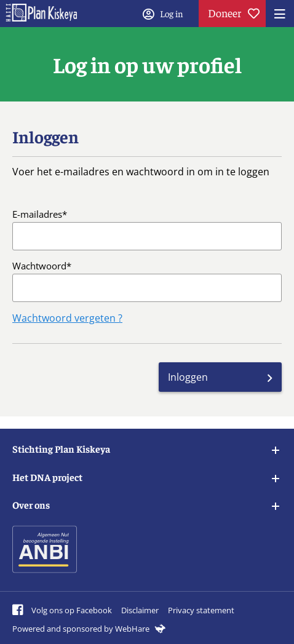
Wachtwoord (39, 266)
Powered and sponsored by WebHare (89, 629)
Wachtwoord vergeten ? (67, 318)
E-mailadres (37, 214)
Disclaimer (140, 610)
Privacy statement (201, 610)
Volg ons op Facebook (62, 610)
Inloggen (188, 377)
